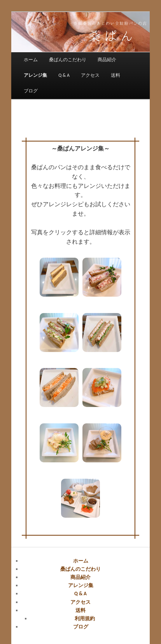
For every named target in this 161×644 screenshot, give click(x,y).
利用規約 (85, 618)
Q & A (64, 75)
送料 (115, 75)
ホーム (31, 60)
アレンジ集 (35, 75)
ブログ (31, 91)
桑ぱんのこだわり (68, 60)
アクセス (90, 75)
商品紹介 (107, 60)
